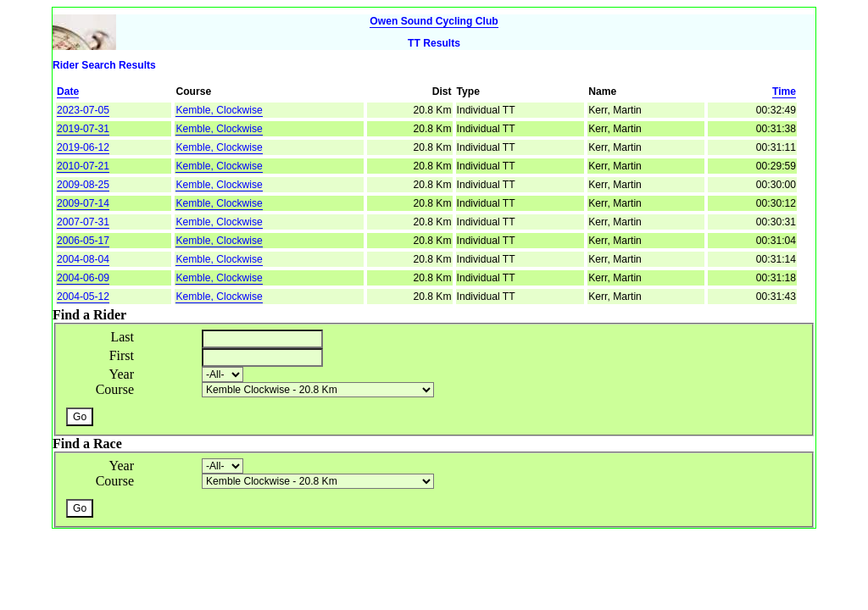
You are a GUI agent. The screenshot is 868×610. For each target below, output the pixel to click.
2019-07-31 (83, 129)
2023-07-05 (83, 110)
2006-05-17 (83, 241)
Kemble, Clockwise (219, 110)
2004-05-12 (83, 297)
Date (68, 91)
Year (122, 374)
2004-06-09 (83, 278)
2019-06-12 (83, 147)
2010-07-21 (83, 166)
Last (122, 337)
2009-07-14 (83, 203)
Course (115, 389)
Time (784, 91)
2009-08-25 (83, 185)
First (122, 355)
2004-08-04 (83, 259)
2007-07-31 (83, 222)
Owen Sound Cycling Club (434, 21)
